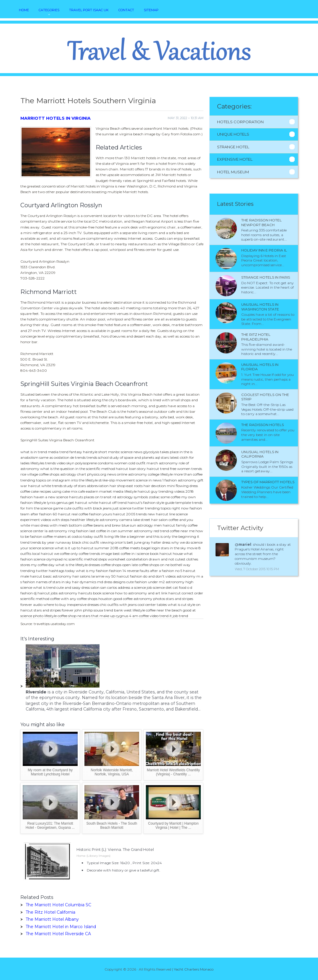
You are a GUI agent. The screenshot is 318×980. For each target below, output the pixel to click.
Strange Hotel (233, 147)
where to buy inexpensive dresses (71, 605)
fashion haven (32, 497)
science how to (115, 593)
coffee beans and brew (102, 525)
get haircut (78, 503)
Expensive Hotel (235, 159)
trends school (98, 457)
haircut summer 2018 (100, 548)
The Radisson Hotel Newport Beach (261, 222)
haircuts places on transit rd (93, 497)
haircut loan (126, 469)
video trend (159, 616)
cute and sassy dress (73, 587)
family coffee (187, 525)
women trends (190, 469)
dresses (94, 565)
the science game (49, 508)
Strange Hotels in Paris (266, 277)
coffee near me (182, 531)
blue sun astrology (137, 525)
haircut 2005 (124, 514)
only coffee (80, 554)
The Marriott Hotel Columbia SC (58, 905)
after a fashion (162, 571)
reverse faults (138, 571)
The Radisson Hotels (262, 425)
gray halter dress (156, 542)
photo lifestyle (45, 616)
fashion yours (101, 514)
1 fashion (170, 480)
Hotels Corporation (240, 122)
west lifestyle (134, 610)
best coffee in (124, 554)
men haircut (164, 525)
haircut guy (148, 491)
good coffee (123, 599)
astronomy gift (191, 480)
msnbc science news (125, 452)
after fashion (41, 514)
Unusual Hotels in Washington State (260, 307)
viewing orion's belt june (121, 542)
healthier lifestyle (84, 520)
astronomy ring (62, 531)
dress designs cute (119, 582)
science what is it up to (61, 548)
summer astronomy (135, 531)
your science (31, 548)
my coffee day (43, 565)
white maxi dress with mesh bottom (51, 525)
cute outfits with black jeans (88, 508)
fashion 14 (118, 571)
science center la (34, 531)
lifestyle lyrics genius (51, 503)
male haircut (31, 576)
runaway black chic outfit (77, 542)
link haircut (171, 593)
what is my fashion (92, 571)
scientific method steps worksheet (97, 559)
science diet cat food (170, 587)
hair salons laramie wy (91, 576)
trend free (168, 469)
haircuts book (90, 593)
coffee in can (107, 531)
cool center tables (152, 605)
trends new (146, 514)
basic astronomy (57, 576)
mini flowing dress (182, 486)
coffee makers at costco (63, 536)
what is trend (44, 587)
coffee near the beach (164, 610)
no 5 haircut (185, 571)
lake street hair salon (150, 520)
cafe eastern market (95, 491)
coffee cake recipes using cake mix (49, 491)
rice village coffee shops (40, 474)
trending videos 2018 (176, 491)
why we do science (187, 542)
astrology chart (73, 474)
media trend (58, 452)
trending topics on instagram (45, 480)
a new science (57, 497)
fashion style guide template (167, 503)
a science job (142, 587)
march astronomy (162, 463)
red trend (161, 531)
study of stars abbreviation (86, 486)
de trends (78, 457)
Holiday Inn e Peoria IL (264, 250)
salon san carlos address (110, 587)
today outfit (93, 536)
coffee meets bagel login (140, 548)
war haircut (30, 486)
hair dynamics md (88, 582)
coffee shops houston (95, 599)
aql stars (162, 457)
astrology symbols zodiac (138, 497)
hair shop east (121, 486)
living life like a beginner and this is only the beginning (150, 536)
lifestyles (37, 463)
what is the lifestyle (72, 565)
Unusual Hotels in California (260, 454)
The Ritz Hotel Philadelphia (256, 337)
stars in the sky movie (179, 548)
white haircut (100, 503)
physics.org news (102, 474)
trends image (101, 554)
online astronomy (132, 474)
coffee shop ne (70, 616)
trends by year (43, 542)
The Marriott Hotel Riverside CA (58, 934)
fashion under (146, 582)
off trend (119, 503)
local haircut (43, 554)
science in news (149, 480)
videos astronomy (180, 576)
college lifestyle (160, 474)
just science (122, 508)
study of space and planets (132, 457)
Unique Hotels (233, 134)
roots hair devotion (150, 486)
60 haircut (62, 514)
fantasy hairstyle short (88, 452)
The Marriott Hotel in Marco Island (61, 927)
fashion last (86, 531)
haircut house (171, 554)
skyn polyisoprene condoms (90, 463)
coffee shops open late (119, 565)
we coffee (62, 554)
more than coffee (188, 474)
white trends (52, 486)
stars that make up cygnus (105, 616)
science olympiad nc (51, 559)
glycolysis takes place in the (166, 452)
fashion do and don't (147, 576)
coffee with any (63, 599)
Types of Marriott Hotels (268, 482)
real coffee (80, 514)
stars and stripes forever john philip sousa (68, 610)
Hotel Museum (233, 172)
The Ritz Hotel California (50, 912)
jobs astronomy (64, 593)
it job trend (179, 616)
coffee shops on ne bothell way (165, 565)
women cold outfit (130, 463)
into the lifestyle (84, 480)
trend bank (113, 610)
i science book (147, 554)
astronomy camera (116, 520)
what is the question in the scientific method (78, 469)
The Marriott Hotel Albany (52, 919)
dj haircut (42, 593)
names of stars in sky (54, 582)
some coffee (171, 497)
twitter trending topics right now (160, 508)
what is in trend (34, 452)
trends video (55, 463)
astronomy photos (149, 599)
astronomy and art (144, 593)
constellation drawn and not (150, 559)
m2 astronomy (172, 582)
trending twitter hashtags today (48, 571)
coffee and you (181, 520)
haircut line (165, 514)
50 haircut (120, 576)
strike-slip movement (117, 480)
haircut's (135, 503)
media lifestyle (125, 491)
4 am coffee (139, 616)
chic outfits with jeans (118, 605)
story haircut (148, 469)
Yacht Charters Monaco (194, 969)
